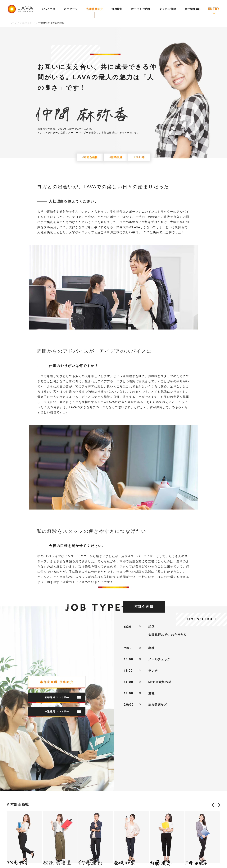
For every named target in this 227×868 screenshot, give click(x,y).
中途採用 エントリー (63, 711)
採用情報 (117, 9)
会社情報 (192, 9)
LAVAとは (49, 9)
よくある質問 (168, 9)
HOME (12, 23)
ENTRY (214, 9)
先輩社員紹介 (95, 9)
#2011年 (139, 157)
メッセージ (71, 9)
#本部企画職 (90, 157)
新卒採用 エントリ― (63, 697)
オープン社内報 (141, 9)
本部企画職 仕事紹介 (57, 682)
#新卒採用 (116, 157)
